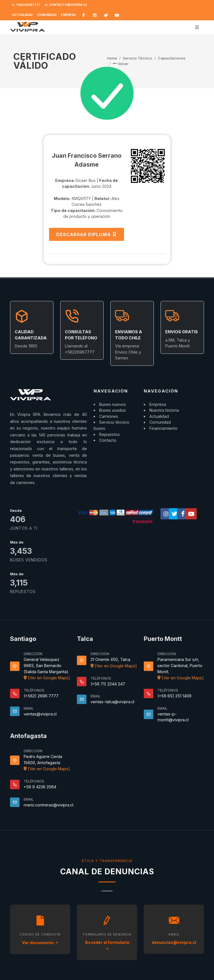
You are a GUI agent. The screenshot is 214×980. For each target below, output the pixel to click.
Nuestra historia (164, 410)
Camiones (109, 416)
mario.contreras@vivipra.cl (48, 805)
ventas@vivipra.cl (40, 714)
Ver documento (40, 943)
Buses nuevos (113, 404)
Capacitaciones (172, 58)
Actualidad (22, 15)
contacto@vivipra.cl (66, 5)
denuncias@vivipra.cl (174, 942)
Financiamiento (163, 428)
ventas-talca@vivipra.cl (112, 702)
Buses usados (113, 410)
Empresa (68, 15)
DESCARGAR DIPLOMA (87, 234)
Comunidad (47, 15)
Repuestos (110, 434)
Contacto (108, 440)
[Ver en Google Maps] (47, 678)
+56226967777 (26, 5)
